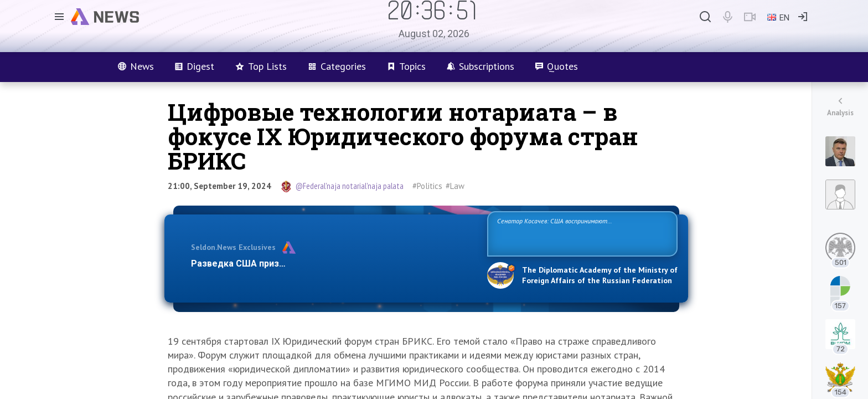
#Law (455, 186)
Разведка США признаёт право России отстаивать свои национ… (333, 264)
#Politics (427, 186)
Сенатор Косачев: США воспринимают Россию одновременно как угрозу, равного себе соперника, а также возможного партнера (581, 233)
